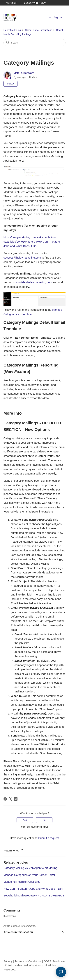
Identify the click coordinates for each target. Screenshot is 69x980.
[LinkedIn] (16, 799)
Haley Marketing (12, 30)
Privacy (8, 961)
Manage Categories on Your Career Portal (29, 875)
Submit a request (49, 838)
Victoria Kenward (24, 73)
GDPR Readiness (54, 961)
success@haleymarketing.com (22, 258)
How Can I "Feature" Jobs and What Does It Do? (33, 889)
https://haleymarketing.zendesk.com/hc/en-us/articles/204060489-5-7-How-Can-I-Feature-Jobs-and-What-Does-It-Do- (32, 242)
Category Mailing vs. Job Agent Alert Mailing (30, 868)
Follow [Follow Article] (11, 84)
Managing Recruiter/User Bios (22, 882)
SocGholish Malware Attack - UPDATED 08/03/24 (34, 895)
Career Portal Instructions (39, 30)
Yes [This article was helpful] (25, 820)
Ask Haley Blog (15, 8)
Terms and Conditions (28, 961)
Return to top (14, 850)
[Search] (35, 43)
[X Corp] (10, 799)
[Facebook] (5, 799)
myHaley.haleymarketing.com (34, 282)
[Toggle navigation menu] (50, 17)
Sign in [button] (58, 17)
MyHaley (11, 3)
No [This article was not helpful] (44, 820)
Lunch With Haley (35, 3)
